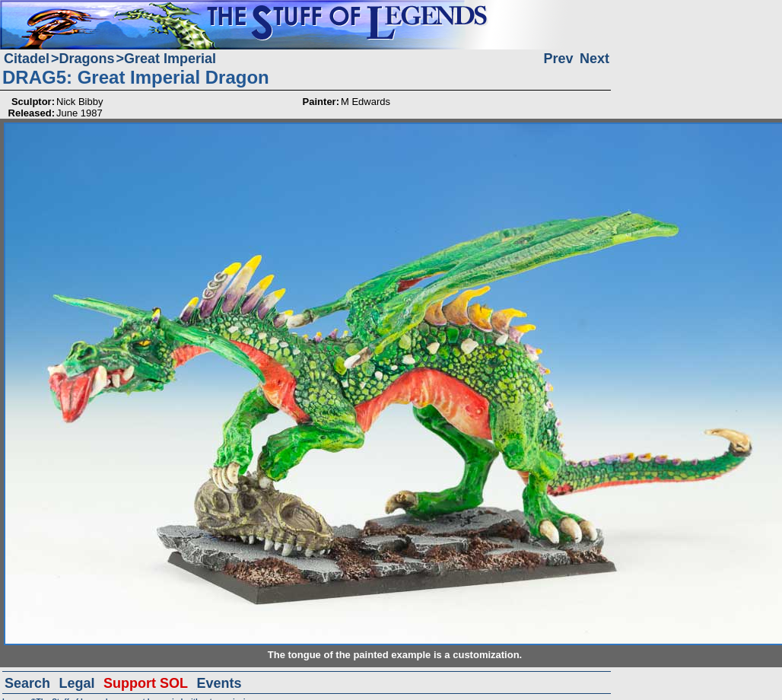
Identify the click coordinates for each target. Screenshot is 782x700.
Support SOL (146, 683)
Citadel (27, 59)
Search (27, 683)
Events (219, 683)
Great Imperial (170, 59)
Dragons (87, 59)
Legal (77, 683)
